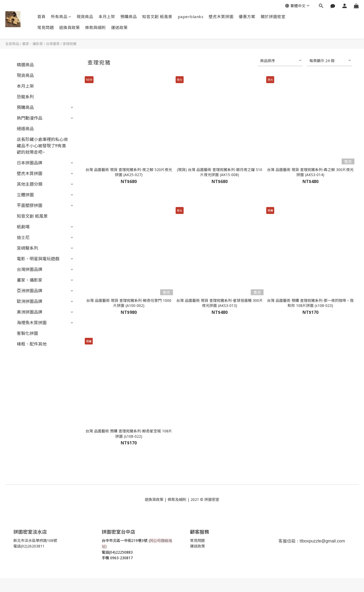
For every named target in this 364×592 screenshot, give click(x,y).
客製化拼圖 (27, 333)
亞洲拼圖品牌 (30, 291)
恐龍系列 (25, 97)
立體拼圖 (25, 195)
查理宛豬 (70, 44)
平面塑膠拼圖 (30, 205)
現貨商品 (85, 17)
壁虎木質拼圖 (221, 17)
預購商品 (129, 17)
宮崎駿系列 (27, 248)
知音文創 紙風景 (157, 17)
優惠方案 (247, 17)
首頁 (41, 17)
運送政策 (119, 27)
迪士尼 (23, 237)
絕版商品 (25, 129)
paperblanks (191, 17)
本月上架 (107, 17)
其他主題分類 (30, 184)
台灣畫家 (53, 44)
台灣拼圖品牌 (30, 269)
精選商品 (25, 65)
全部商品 (12, 44)
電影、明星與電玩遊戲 (38, 259)
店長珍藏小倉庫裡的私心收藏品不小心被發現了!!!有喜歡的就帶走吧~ (42, 146)
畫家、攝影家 (33, 44)
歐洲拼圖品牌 (30, 301)
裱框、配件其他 (32, 344)
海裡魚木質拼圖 (32, 323)
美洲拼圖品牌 (30, 312)
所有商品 (61, 17)
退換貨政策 (70, 27)
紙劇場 (23, 227)
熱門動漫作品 (30, 118)
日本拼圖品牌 (30, 163)
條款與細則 (96, 27)
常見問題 (46, 27)
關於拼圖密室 (273, 17)
